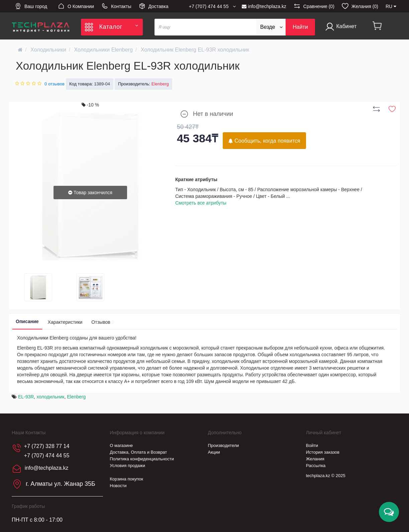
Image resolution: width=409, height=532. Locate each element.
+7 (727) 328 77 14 (47, 446)
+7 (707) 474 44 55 (47, 455)
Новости (118, 486)
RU (391, 6)
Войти (312, 445)
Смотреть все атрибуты (201, 203)
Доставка (154, 6)
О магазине (121, 445)
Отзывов (103, 322)
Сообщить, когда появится (264, 141)
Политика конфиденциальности (142, 459)
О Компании (76, 6)
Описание (27, 321)
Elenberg (76, 397)
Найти (300, 27)
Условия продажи (127, 466)
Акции (214, 452)
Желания (315, 459)
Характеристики (65, 322)
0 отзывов (55, 84)
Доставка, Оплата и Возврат (138, 452)
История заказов (323, 452)
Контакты (116, 6)
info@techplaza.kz (264, 6)
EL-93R (26, 397)
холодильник (50, 397)
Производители (224, 445)
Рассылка (316, 466)
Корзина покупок (126, 479)
